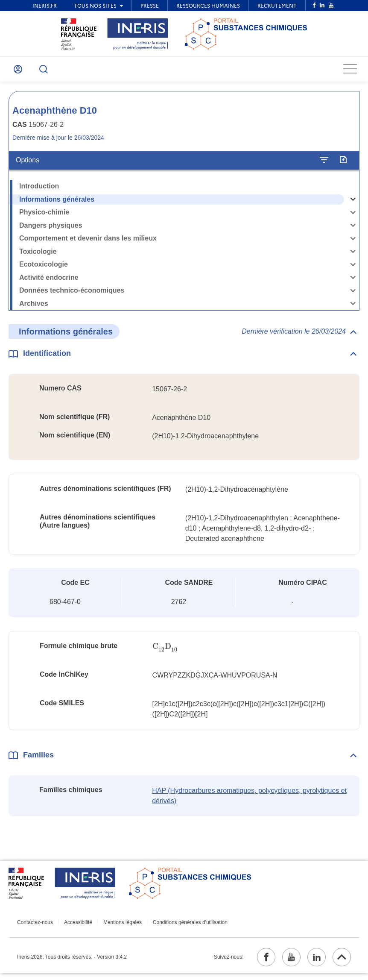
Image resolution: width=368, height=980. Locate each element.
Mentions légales (115, 926)
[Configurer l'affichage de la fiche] (324, 164)
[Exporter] (343, 164)
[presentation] (165, 650)
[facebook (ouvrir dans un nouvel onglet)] (256, 962)
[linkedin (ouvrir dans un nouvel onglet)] (312, 962)
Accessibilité (75, 926)
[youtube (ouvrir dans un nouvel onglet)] (284, 962)
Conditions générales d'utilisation (180, 926)
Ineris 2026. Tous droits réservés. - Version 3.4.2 (72, 962)
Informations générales (57, 203)
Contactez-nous (35, 926)
